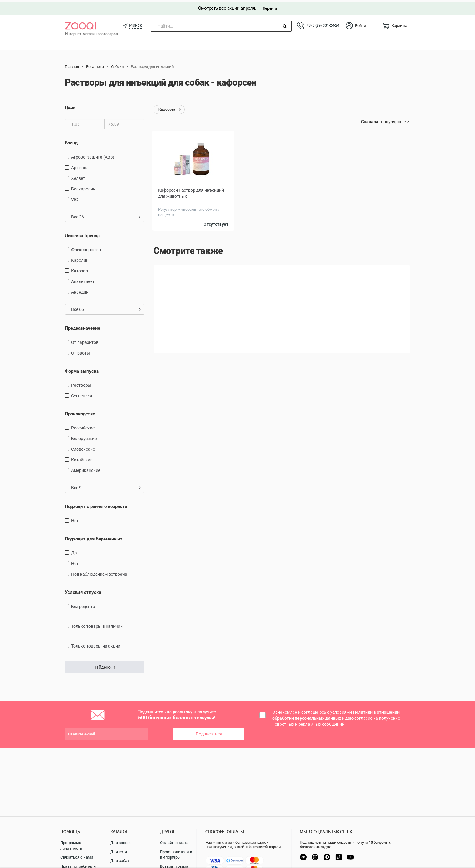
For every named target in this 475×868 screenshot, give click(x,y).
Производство (80, 412)
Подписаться (209, 732)
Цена (70, 106)
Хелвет (78, 176)
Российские (83, 426)
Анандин (80, 290)
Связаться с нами (77, 857)
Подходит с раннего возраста (96, 505)
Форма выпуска (82, 369)
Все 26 (106, 215)
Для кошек (120, 843)
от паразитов (85, 340)
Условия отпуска (83, 590)
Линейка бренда (82, 234)
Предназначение (83, 326)
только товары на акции (96, 644)
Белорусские (84, 437)
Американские (86, 469)
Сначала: (370, 120)
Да (74, 551)
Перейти (270, 7)
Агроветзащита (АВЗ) (93, 155)
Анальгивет (83, 280)
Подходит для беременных (94, 537)
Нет (75, 519)
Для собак (120, 861)
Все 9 (106, 486)
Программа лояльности (71, 846)
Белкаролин (83, 187)
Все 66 (106, 308)
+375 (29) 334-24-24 (323, 24)
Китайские (82, 458)
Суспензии (82, 394)
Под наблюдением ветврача (99, 572)
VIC (75, 197)
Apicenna (80, 166)
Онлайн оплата (174, 843)
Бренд (71, 141)
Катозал (80, 269)
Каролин (80, 258)
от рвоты (81, 351)
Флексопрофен (86, 248)
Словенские (83, 447)
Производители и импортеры (176, 855)
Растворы (81, 383)
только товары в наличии (97, 624)
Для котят (120, 852)
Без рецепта (83, 604)
